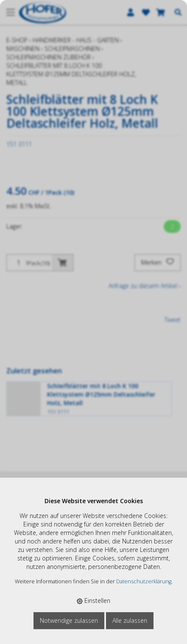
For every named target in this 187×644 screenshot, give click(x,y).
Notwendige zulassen (69, 620)
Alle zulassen (130, 620)
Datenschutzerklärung (144, 581)
